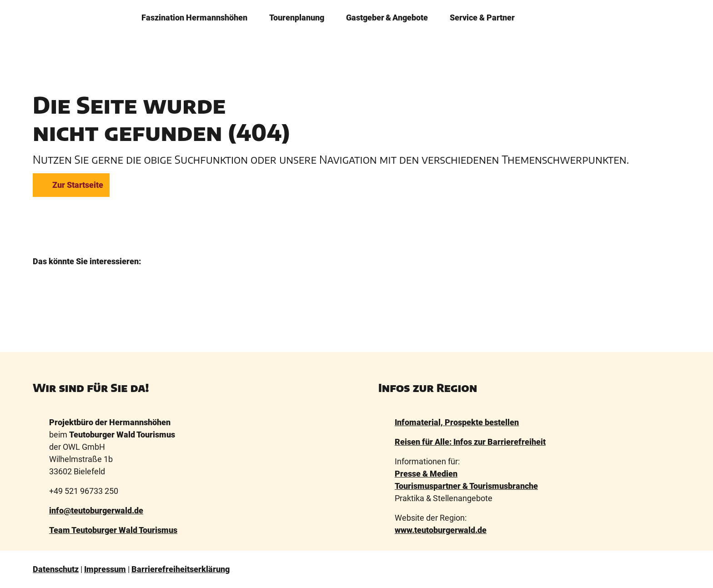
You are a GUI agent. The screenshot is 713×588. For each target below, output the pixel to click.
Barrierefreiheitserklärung (181, 569)
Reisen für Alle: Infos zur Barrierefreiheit (470, 442)
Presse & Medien (426, 474)
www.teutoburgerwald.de (441, 530)
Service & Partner (482, 17)
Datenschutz (56, 569)
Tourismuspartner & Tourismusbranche (466, 486)
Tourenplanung (297, 17)
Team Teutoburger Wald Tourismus (113, 530)
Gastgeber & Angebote (387, 17)
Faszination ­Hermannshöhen (194, 17)
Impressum (105, 569)
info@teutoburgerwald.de (96, 510)
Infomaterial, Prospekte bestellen (457, 422)
